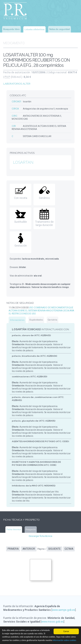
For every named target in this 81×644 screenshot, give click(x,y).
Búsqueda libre (11, 29)
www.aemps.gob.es (64, 610)
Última (69, 549)
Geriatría (52, 320)
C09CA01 (17, 102)
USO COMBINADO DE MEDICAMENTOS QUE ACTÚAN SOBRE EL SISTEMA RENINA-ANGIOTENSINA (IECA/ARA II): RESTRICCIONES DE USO (41, 311)
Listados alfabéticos (34, 29)
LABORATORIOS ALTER (17, 84)
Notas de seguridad (60, 29)
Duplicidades (36, 320)
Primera (13, 549)
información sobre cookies (64, 640)
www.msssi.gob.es (52, 622)
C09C (14, 116)
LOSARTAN (23, 162)
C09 (14, 126)
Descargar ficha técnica (40, 536)
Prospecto (31, 529)
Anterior (29, 549)
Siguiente (54, 549)
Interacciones (17, 320)
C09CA (15, 109)
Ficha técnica (14, 529)
